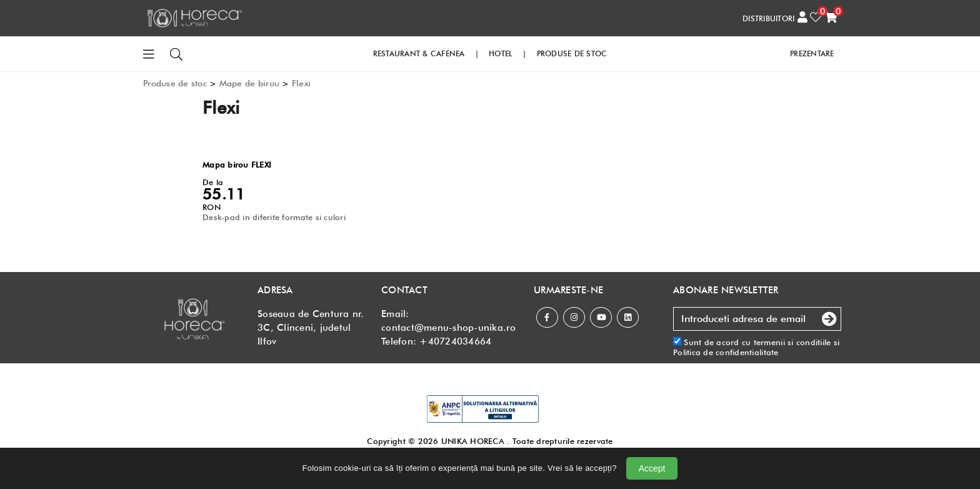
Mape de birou (249, 83)
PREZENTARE (812, 53)
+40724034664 (455, 341)
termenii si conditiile (792, 342)
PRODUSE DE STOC (572, 53)
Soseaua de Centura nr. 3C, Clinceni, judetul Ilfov (311, 328)
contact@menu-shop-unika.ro (449, 328)
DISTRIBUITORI (768, 18)
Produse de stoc (175, 83)
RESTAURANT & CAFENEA (419, 53)
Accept (652, 468)
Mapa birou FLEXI (237, 164)
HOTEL (501, 53)
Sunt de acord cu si (756, 347)
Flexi (301, 83)
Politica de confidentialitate (726, 352)
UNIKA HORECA (473, 441)
